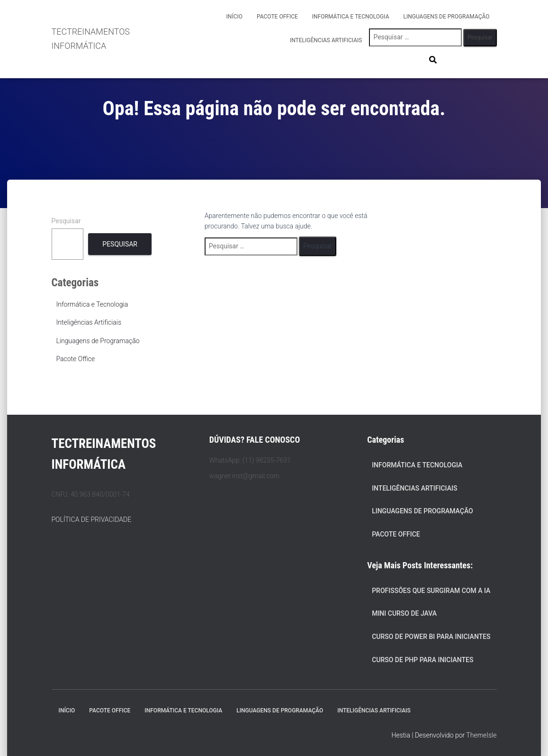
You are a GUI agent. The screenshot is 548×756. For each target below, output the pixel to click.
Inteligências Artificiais (326, 40)
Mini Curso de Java (404, 613)
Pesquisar (66, 221)
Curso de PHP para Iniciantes (422, 660)
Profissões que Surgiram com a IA (431, 591)
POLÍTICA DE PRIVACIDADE (92, 519)
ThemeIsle (481, 735)
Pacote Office (277, 17)
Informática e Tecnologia (351, 17)
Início (234, 17)
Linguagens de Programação (447, 17)
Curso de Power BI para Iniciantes (431, 637)
